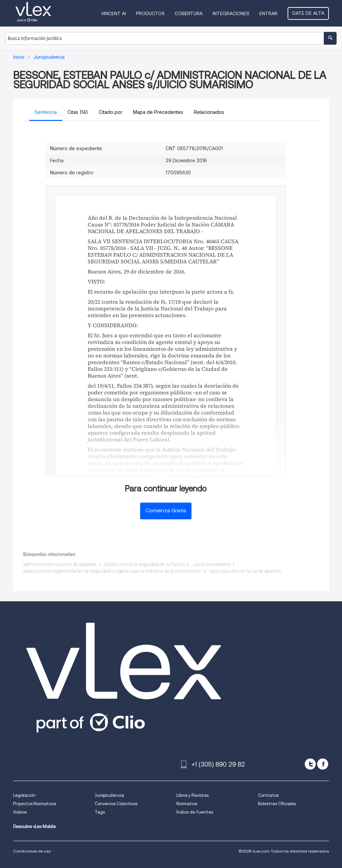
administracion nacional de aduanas (60, 564)
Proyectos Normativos (35, 804)
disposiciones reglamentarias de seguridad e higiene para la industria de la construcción (112, 571)
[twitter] (310, 764)
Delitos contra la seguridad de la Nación (145, 564)
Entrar (268, 13)
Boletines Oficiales (277, 804)
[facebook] (323, 764)
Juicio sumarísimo (212, 564)
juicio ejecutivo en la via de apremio (245, 571)
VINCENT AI (114, 13)
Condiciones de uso (32, 851)
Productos (150, 13)
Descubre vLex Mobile (34, 827)
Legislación (24, 795)
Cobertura (189, 13)
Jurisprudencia (109, 795)
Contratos (268, 795)
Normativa (187, 804)
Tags (100, 812)
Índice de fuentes (195, 812)
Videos (20, 812)
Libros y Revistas (193, 795)
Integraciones (231, 13)
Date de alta (308, 13)
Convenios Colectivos (116, 804)
